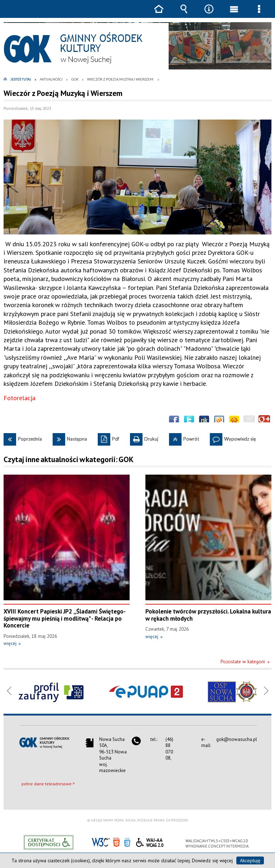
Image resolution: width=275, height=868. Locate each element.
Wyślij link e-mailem (249, 421)
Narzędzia (209, 14)
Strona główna (159, 14)
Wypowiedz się (233, 437)
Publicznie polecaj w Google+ (264, 421)
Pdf (108, 437)
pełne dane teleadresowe (47, 784)
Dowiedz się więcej (212, 860)
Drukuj (144, 437)
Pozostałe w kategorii (243, 662)
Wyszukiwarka (184, 14)
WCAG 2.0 (150, 841)
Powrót (184, 437)
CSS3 (127, 842)
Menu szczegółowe (259, 14)
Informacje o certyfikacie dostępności (49, 842)
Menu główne (234, 14)
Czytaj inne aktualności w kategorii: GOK (69, 459)
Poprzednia (23, 437)
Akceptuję (250, 860)
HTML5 (116, 842)
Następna (70, 437)
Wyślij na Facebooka (174, 421)
